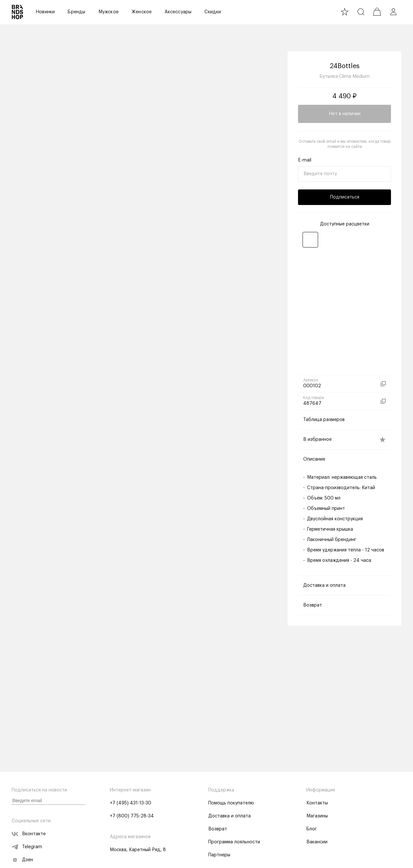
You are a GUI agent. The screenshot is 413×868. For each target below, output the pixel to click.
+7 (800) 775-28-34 (132, 816)
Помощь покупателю (231, 803)
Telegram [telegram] (27, 847)
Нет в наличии (345, 115)
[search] (361, 12)
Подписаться (345, 199)
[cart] (377, 12)
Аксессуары (178, 12)
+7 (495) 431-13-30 (131, 803)
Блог (312, 829)
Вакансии (317, 842)
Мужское (109, 12)
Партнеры (219, 855)
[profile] (393, 12)
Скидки (213, 12)
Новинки (45, 12)
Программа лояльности (234, 842)
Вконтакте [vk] (29, 834)
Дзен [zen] (22, 860)
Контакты (317, 803)
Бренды (76, 12)
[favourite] (345, 12)
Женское (142, 12)
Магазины (317, 816)
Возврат (218, 829)
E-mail (305, 162)
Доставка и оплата (229, 816)
